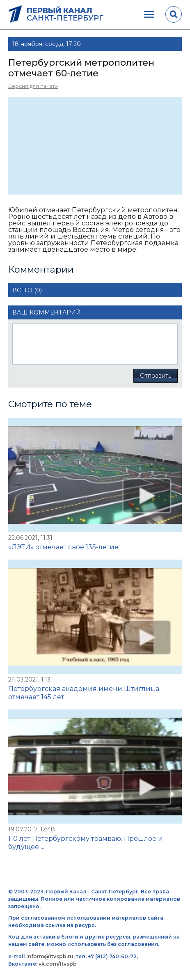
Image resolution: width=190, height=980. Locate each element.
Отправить (156, 376)
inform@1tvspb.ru (50, 956)
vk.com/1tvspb (58, 964)
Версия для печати (33, 86)
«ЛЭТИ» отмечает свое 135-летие (63, 547)
